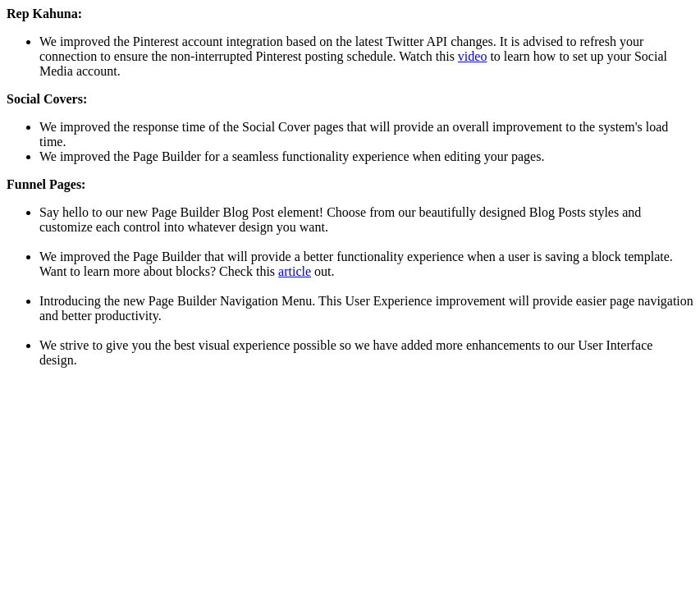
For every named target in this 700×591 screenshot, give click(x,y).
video (473, 56)
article (295, 271)
